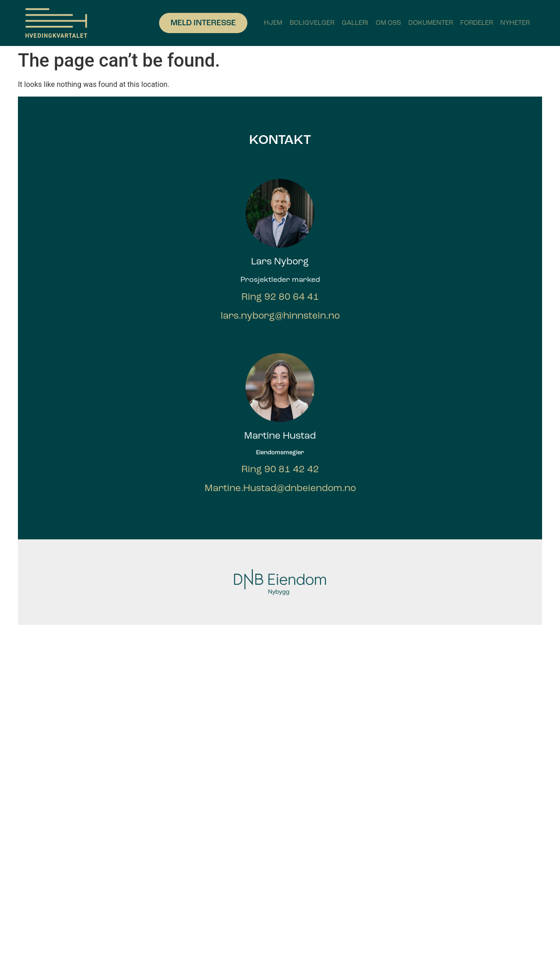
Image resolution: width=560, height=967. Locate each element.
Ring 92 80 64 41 (280, 297)
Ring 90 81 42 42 (280, 469)
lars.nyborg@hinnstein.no (280, 316)
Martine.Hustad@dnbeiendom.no (280, 488)
